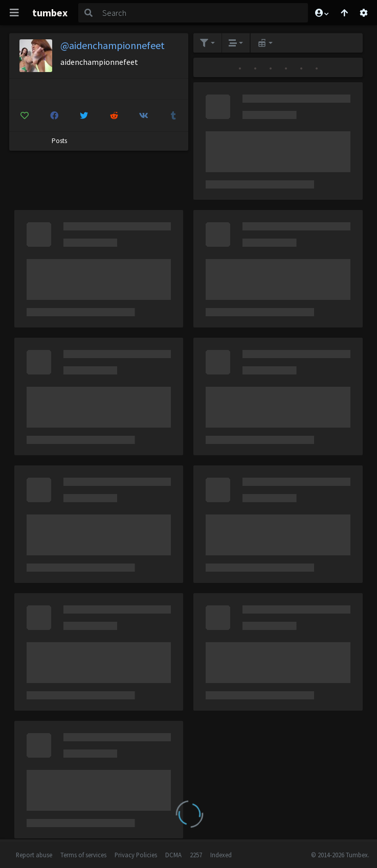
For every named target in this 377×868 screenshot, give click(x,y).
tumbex (50, 13)
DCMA (173, 855)
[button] (321, 13)
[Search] (203, 13)
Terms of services (83, 855)
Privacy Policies (136, 855)
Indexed (221, 855)
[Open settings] (364, 13)
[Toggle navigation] (14, 13)
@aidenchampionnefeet (113, 45)
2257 (196, 855)
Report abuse (34, 855)
